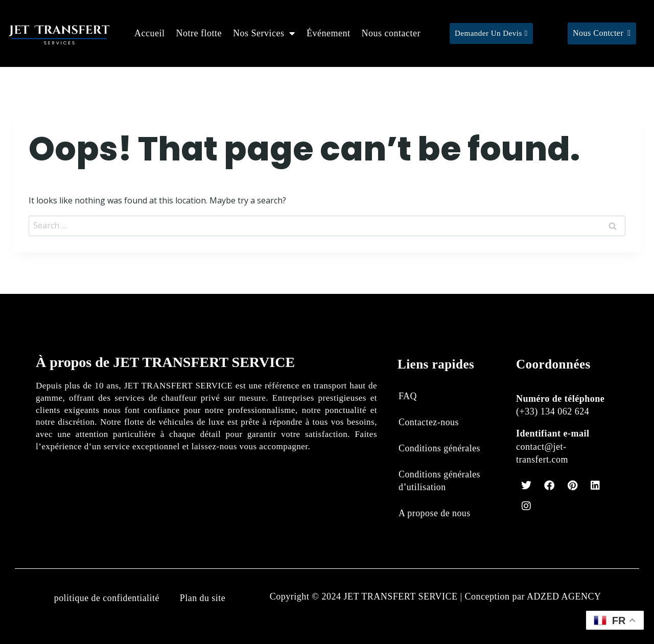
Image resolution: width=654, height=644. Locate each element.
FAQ (408, 396)
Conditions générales (440, 448)
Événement (328, 33)
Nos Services (264, 33)
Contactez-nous (429, 422)
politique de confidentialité (106, 598)
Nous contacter (391, 33)
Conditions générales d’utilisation (440, 481)
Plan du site (203, 598)
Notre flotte (199, 33)
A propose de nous (435, 513)
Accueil (149, 33)
